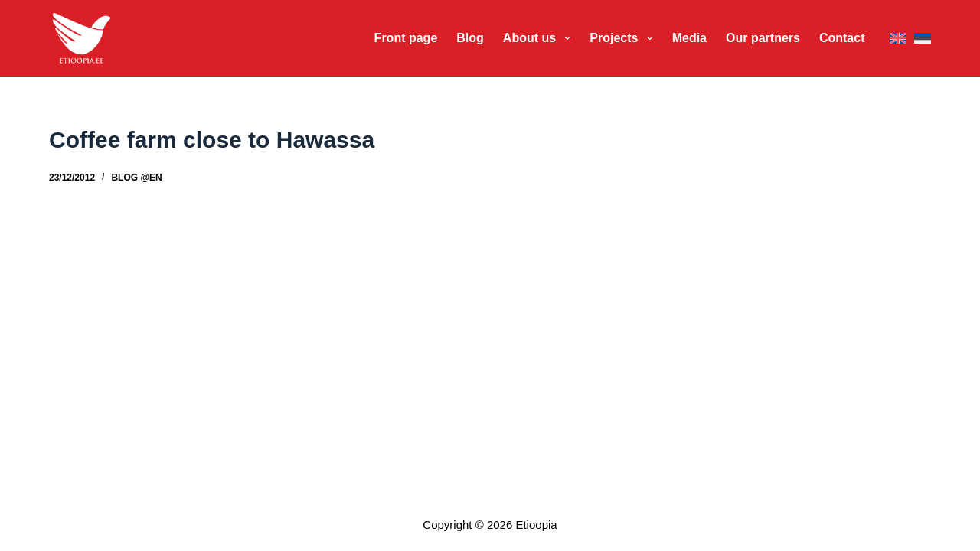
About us (540, 38)
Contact (842, 38)
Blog (470, 38)
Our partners (763, 38)
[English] (898, 39)
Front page (406, 38)
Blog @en (136, 178)
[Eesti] (923, 39)
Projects (624, 38)
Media (689, 38)
